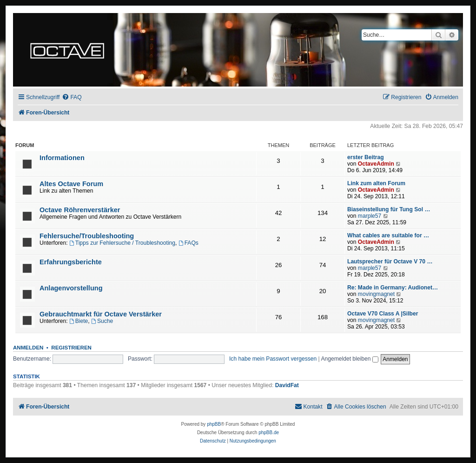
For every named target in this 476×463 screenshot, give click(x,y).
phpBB (214, 424)
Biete (79, 321)
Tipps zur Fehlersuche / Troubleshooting (122, 243)
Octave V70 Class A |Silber (383, 314)
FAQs (188, 243)
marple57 (370, 216)
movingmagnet (376, 294)
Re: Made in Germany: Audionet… (393, 288)
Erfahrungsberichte (71, 262)
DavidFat (287, 385)
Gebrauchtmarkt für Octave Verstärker (101, 314)
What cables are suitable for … (388, 235)
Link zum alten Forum (376, 183)
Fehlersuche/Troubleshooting (87, 236)
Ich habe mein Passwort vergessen (273, 359)
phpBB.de (269, 433)
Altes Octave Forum (71, 184)
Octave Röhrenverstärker (80, 210)
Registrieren (71, 348)
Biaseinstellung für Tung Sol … (389, 209)
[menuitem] (72, 97)
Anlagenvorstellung (71, 288)
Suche (102, 321)
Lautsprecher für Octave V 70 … (390, 262)
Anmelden (28, 348)
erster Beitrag (366, 157)
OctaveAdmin (376, 164)
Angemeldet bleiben (349, 359)
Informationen (62, 158)
